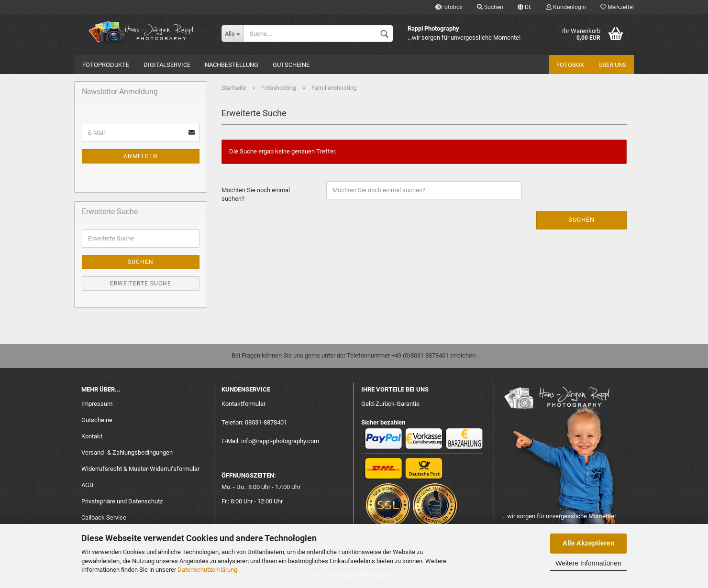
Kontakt (92, 436)
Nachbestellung (232, 65)
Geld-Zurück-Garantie (390, 404)
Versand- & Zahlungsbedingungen (127, 452)
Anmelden (141, 156)
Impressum (97, 404)
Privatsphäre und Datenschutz (122, 501)
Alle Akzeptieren (588, 543)
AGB (87, 485)
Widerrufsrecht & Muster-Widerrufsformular (140, 469)
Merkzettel (617, 7)
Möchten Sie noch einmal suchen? (256, 195)
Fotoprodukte (106, 65)
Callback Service (104, 517)
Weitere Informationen (588, 563)
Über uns (613, 65)
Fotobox (449, 7)
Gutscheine (291, 65)
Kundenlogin (566, 7)
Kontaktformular (243, 404)
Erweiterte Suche (141, 283)
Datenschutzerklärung (207, 570)
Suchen (490, 7)
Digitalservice (167, 65)
